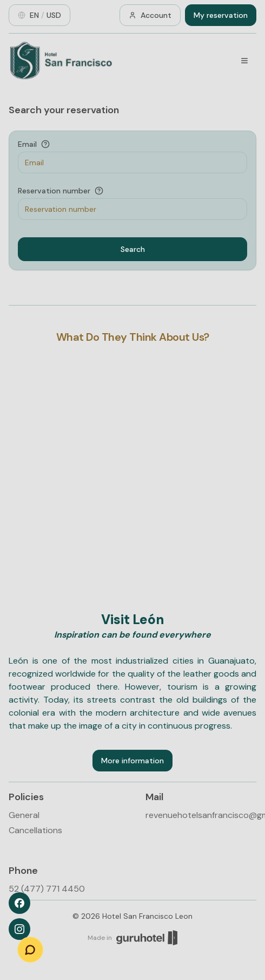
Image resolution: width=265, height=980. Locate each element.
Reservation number (54, 191)
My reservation (221, 15)
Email (27, 144)
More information (132, 761)
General (24, 815)
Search (133, 249)
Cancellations (35, 830)
